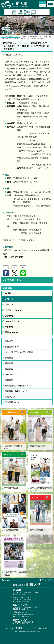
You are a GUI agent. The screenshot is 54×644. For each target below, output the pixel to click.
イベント (9, 305)
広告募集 (9, 380)
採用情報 (9, 358)
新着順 (8, 293)
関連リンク (10, 397)
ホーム (4, 37)
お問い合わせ (27, 12)
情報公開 (9, 341)
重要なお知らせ (12, 332)
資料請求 (14, 12)
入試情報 (9, 316)
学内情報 (9, 327)
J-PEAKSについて (13, 374)
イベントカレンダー (14, 310)
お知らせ (9, 299)
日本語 (43, 2)
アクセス (21, 12)
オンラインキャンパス (33, 12)
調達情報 (9, 363)
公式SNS (9, 369)
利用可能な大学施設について (18, 386)
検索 (40, 12)
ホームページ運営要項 (14, 628)
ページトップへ (47, 580)
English (43, 6)
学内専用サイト (12, 402)
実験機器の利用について (16, 391)
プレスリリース (12, 321)
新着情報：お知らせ (14, 37)
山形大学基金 (46, 12)
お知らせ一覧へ (12, 280)
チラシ (16, 240)
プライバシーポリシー (41, 628)
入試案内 (8, 12)
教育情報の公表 (12, 347)
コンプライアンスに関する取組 (19, 352)
